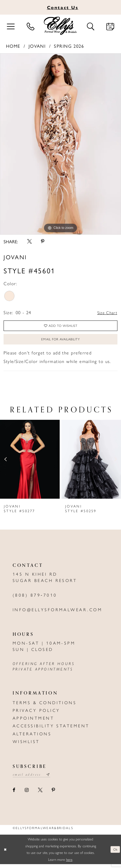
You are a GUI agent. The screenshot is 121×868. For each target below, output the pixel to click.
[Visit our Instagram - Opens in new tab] (27, 794)
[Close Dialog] (5, 853)
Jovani (37, 46)
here (69, 863)
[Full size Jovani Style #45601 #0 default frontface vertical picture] (61, 144)
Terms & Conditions (45, 706)
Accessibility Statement (51, 729)
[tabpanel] (61, 144)
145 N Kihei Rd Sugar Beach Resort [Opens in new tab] (45, 580)
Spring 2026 (69, 46)
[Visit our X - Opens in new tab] (40, 794)
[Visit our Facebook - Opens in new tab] (14, 794)
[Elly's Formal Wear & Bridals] (61, 26)
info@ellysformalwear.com (58, 613)
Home (13, 46)
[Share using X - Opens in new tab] (29, 241)
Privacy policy (36, 714)
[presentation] (30, 463)
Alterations (32, 737)
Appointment (33, 721)
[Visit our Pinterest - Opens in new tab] (53, 794)
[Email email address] (34, 778)
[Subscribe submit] (53, 778)
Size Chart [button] (106, 313)
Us (63, 7)
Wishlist (26, 745)
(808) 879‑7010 (35, 598)
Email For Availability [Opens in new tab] (61, 342)
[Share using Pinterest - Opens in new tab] (42, 241)
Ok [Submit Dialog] (115, 853)
